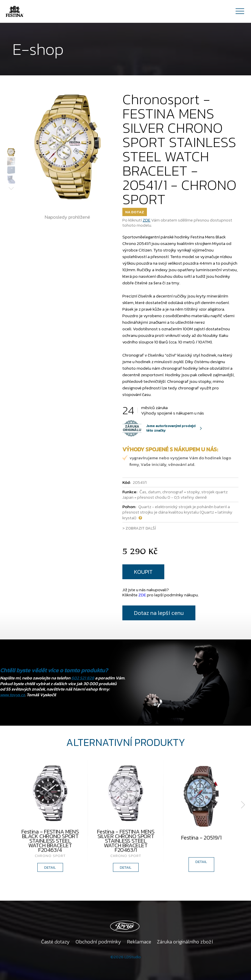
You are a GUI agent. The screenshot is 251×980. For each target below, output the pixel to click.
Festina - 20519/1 (201, 839)
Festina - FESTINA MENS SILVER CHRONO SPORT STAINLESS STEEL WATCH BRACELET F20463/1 (126, 841)
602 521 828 (83, 678)
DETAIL (50, 867)
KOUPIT (143, 572)
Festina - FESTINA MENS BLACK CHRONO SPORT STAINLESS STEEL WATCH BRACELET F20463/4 (50, 841)
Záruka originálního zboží (185, 942)
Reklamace (139, 942)
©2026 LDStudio (126, 957)
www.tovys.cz (12, 695)
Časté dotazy (55, 942)
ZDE (146, 220)
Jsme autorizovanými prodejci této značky (159, 428)
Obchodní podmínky (98, 942)
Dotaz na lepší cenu (159, 613)
